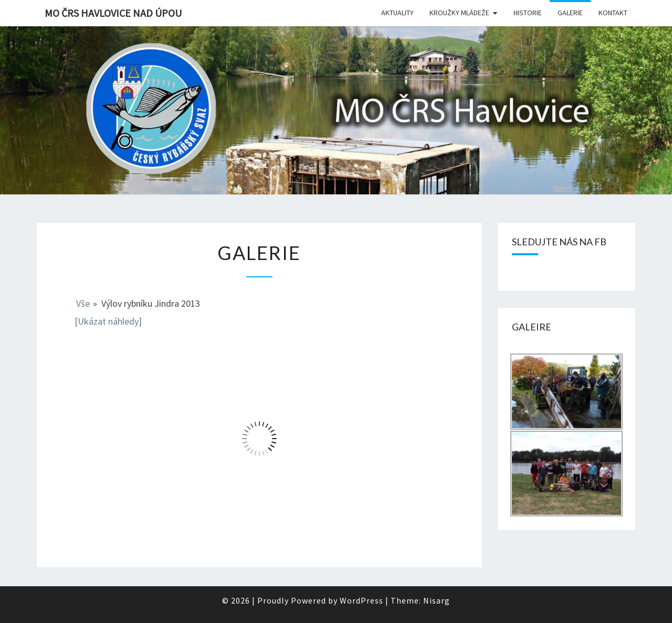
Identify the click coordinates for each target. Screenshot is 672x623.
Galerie (570, 13)
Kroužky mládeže (459, 13)
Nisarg (437, 600)
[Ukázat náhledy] (108, 321)
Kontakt (613, 13)
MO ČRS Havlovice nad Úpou (113, 13)
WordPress (361, 600)
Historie (528, 13)
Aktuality (397, 13)
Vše (83, 303)
